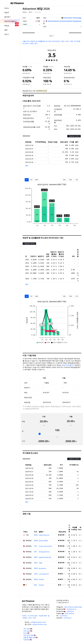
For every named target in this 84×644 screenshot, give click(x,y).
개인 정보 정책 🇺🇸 (30, 635)
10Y (31, 180)
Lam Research (44, 574)
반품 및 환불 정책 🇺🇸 (31, 637)
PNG (70, 180)
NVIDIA (41, 579)
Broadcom (43, 568)
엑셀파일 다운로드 (74, 136)
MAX (37, 180)
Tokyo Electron (44, 535)
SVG (64, 180)
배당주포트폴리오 (68, 365)
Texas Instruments (45, 546)
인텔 (40, 563)
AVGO (36, 568)
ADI (35, 552)
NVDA (36, 580)
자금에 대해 (43, 616)
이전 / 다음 (69, 41)
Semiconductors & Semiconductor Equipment (65, 21)
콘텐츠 (25, 618)
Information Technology (72, 18)
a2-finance (68, 618)
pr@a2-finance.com (40, 624)
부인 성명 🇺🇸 (28, 631)
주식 (30, 12)
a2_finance (64, 616)
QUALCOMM (43, 541)
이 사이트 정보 (33, 616)
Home (25, 12)
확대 (27, 166)
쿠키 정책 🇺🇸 (28, 629)
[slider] (40, 434)
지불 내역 (26, 41)
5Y (27, 180)
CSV (76, 180)
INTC (36, 563)
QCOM (36, 541)
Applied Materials (45, 557)
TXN (35, 546)
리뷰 (34, 618)
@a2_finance (70, 613)
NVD (35, 585)
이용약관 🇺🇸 (28, 640)
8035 (36, 535)
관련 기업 (33, 43)
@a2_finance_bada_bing (73, 607)
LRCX (36, 574)
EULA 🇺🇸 (26, 633)
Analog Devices (44, 552)
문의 (30, 618)
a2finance (70, 611)
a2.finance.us (72, 609)
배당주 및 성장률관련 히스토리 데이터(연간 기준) (47, 41)
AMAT (36, 557)
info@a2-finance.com (38, 622)
